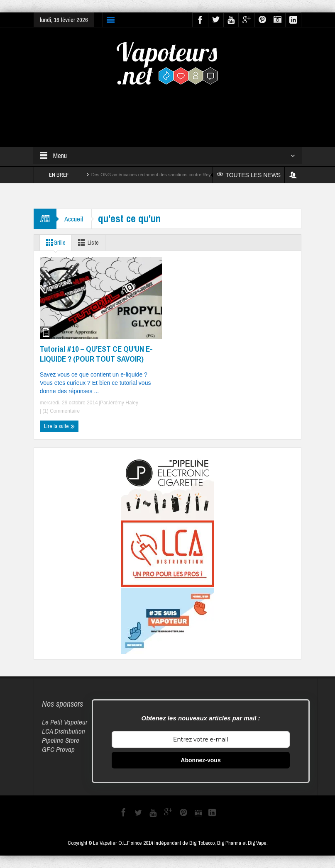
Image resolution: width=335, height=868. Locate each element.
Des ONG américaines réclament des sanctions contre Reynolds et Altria (165, 175)
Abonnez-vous (201, 760)
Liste (88, 243)
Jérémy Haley (123, 403)
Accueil (74, 219)
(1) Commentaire (60, 411)
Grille (54, 243)
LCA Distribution (64, 731)
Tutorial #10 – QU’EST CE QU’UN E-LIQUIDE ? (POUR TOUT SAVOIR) (96, 354)
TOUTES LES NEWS (249, 175)
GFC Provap (58, 749)
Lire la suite (59, 426)
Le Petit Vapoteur (65, 722)
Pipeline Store (61, 740)
